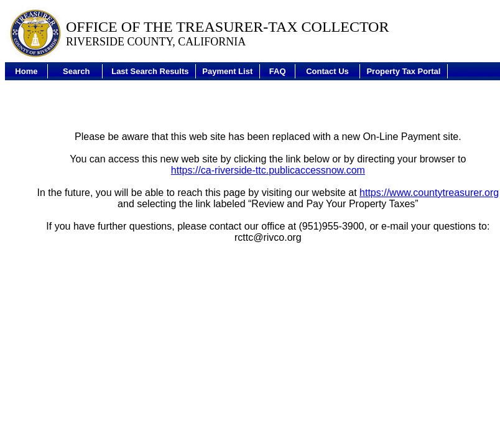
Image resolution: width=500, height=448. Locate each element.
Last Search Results (150, 71)
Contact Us (327, 71)
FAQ (278, 71)
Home (26, 71)
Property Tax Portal (403, 71)
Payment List (227, 71)
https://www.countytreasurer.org (429, 193)
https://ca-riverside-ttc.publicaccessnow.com (268, 170)
